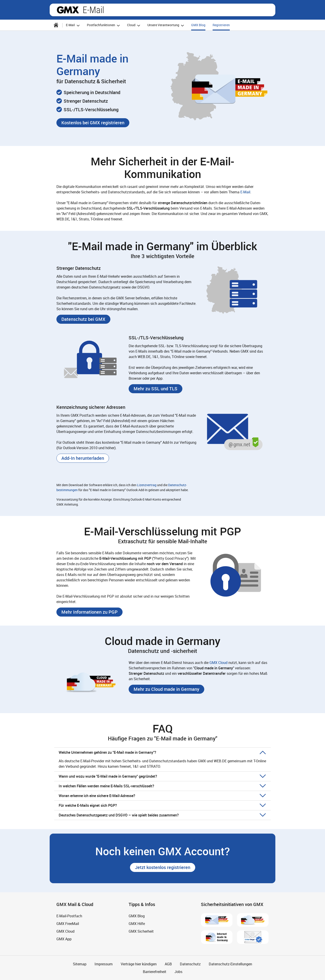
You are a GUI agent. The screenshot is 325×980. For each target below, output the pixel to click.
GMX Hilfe (137, 924)
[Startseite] (56, 25)
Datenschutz (190, 964)
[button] (93, 123)
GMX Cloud (218, 663)
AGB (168, 964)
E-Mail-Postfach (69, 916)
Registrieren (221, 25)
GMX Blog (198, 25)
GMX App (64, 939)
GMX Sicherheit (141, 931)
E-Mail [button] (73, 25)
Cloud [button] (134, 25)
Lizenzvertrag (147, 485)
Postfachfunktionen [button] (104, 25)
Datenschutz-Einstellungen (230, 964)
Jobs (178, 972)
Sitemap (80, 964)
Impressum (104, 964)
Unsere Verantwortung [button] (166, 25)
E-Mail (93, 10)
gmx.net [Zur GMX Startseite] (68, 10)
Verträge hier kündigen (139, 964)
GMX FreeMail (68, 924)
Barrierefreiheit (155, 972)
